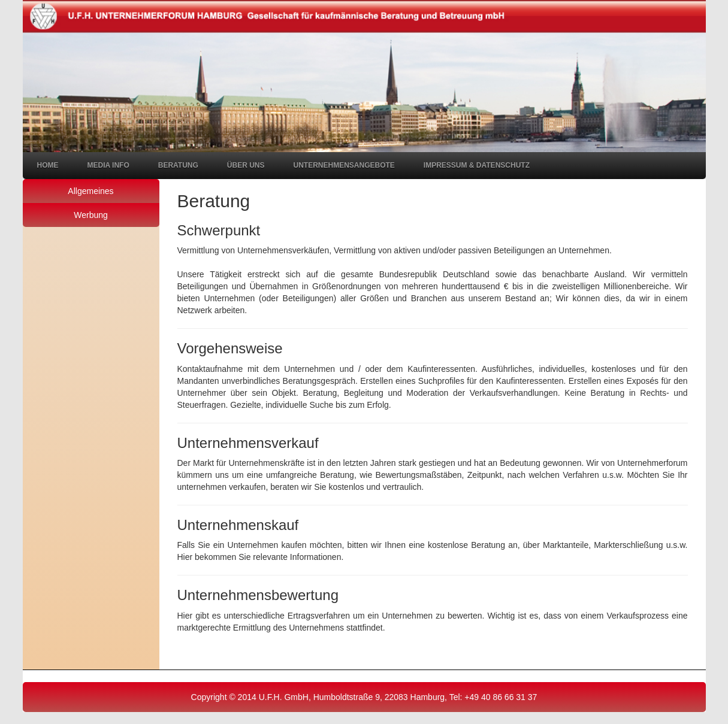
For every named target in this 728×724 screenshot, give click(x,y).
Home (48, 165)
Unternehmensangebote (344, 165)
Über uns (246, 165)
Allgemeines (90, 191)
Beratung (178, 165)
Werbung (91, 215)
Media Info (108, 165)
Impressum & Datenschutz (477, 165)
